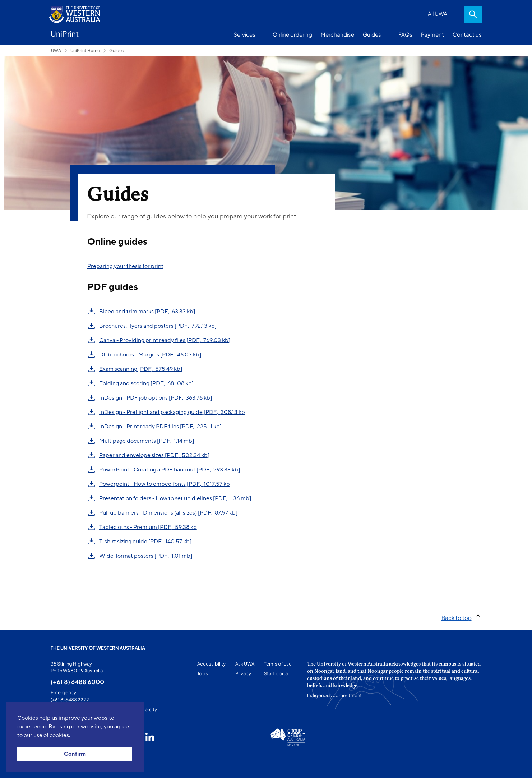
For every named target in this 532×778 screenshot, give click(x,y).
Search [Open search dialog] (473, 14)
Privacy (243, 673)
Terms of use (278, 664)
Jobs (203, 673)
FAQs (405, 34)
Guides (372, 34)
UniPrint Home (85, 50)
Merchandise (337, 34)
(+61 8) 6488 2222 (70, 700)
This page (61, 765)
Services (244, 34)
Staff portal (276, 673)
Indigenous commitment (334, 695)
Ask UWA (245, 664)
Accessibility (211, 664)
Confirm (75, 754)
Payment (432, 34)
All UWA (438, 13)
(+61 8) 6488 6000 (77, 682)
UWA (56, 50)
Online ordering (292, 34)
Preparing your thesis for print (125, 266)
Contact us (467, 34)
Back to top (457, 618)
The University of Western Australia (98, 648)
